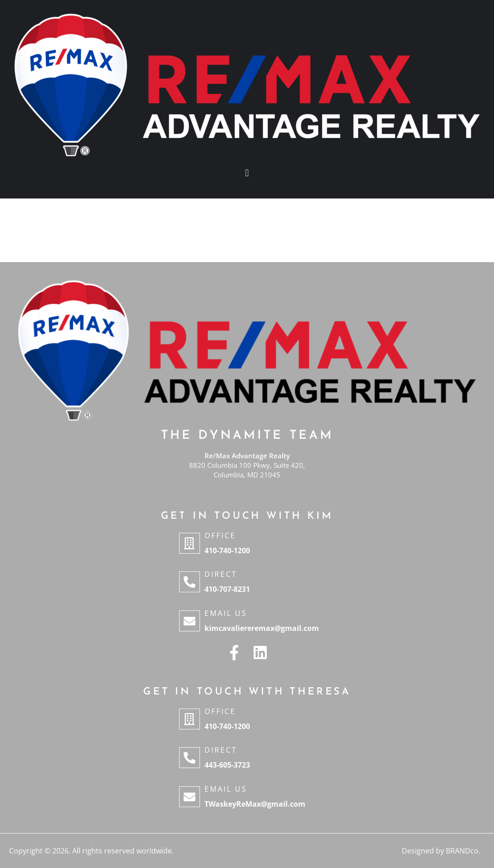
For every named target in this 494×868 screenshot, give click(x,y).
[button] (247, 173)
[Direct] (190, 582)
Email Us (226, 613)
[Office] (190, 543)
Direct (221, 574)
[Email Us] (190, 621)
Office (220, 536)
